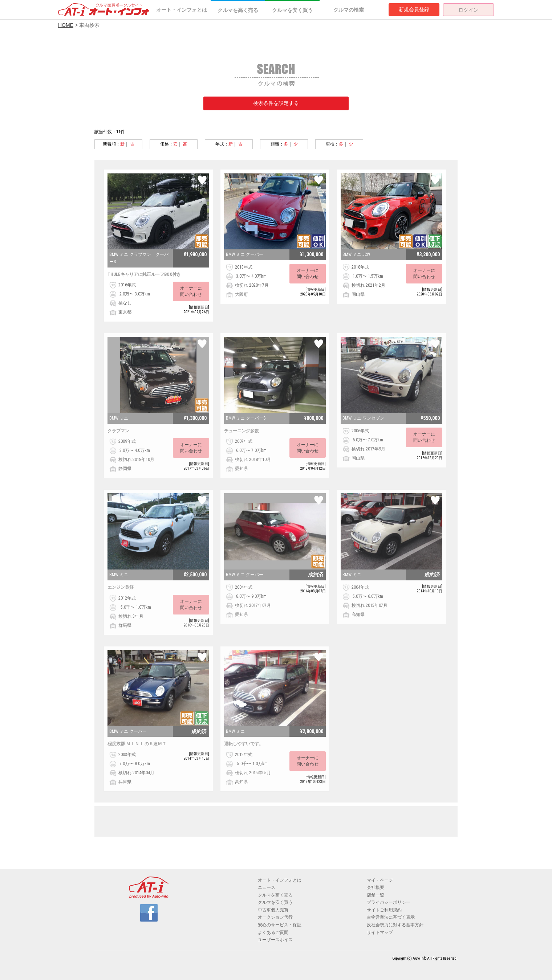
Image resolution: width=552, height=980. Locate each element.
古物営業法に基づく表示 (391, 917)
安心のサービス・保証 (280, 925)
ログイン (468, 10)
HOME (66, 25)
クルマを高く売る (238, 10)
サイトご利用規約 (384, 910)
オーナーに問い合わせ (191, 291)
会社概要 (376, 887)
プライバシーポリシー (389, 902)
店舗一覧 (376, 895)
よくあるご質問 (273, 932)
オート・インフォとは (182, 10)
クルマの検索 (349, 10)
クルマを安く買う (292, 10)
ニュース (267, 887)
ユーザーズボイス (275, 940)
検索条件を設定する (276, 103)
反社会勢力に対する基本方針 (395, 925)
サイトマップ (380, 932)
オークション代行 (275, 917)
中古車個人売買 (273, 910)
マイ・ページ (380, 880)
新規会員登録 (414, 9)
